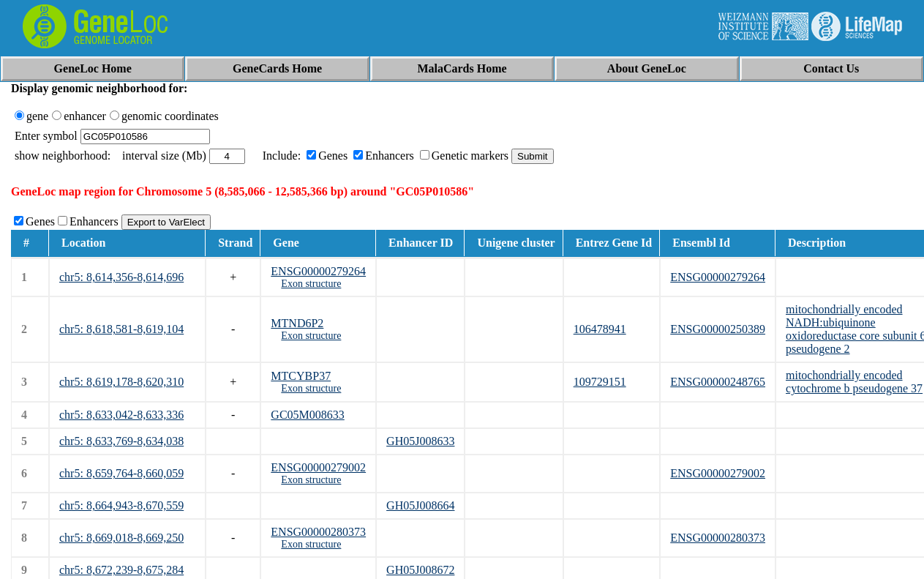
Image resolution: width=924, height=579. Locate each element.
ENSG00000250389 (718, 329)
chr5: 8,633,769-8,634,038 (121, 441)
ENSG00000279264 (318, 271)
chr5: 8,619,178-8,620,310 (121, 382)
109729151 (600, 382)
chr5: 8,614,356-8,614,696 (121, 277)
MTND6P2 (297, 323)
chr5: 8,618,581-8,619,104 (121, 329)
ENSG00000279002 (318, 467)
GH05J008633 (420, 441)
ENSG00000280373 (318, 532)
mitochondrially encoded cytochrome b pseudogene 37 (854, 382)
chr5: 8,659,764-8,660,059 (121, 473)
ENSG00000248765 (718, 382)
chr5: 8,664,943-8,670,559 (121, 505)
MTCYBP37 (301, 376)
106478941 (600, 329)
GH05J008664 (420, 505)
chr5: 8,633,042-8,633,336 (121, 415)
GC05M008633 (307, 415)
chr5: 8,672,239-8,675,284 (121, 570)
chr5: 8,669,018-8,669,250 (121, 538)
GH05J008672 (420, 570)
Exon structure (311, 284)
